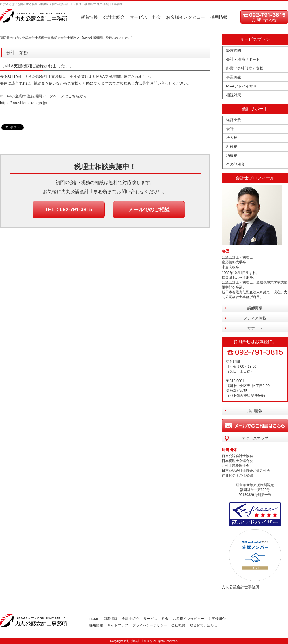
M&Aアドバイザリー (243, 86)
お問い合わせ (264, 19)
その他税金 (235, 164)
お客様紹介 (217, 619)
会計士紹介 (114, 17)
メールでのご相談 (149, 210)
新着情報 (89, 17)
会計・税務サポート (243, 59)
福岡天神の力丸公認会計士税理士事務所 (29, 38)
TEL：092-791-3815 (69, 210)
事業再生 (234, 77)
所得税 (232, 146)
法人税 (232, 138)
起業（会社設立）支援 (245, 68)
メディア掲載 (255, 318)
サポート (255, 328)
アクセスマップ (255, 438)
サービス (139, 17)
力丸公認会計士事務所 (240, 587)
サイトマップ (118, 625)
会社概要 (178, 625)
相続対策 (234, 95)
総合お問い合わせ (203, 625)
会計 (230, 129)
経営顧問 (234, 50)
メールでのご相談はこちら (255, 426)
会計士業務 (68, 38)
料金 (157, 17)
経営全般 (234, 120)
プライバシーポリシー (150, 625)
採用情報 (219, 17)
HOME (94, 619)
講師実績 (255, 308)
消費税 (232, 155)
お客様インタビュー (186, 17)
